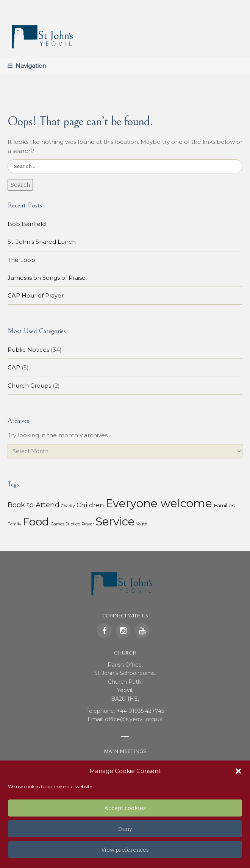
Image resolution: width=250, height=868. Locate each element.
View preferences (125, 850)
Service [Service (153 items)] (115, 521)
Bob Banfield (27, 224)
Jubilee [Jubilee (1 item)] (73, 524)
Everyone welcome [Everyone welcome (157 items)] (159, 503)
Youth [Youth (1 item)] (142, 524)
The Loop (21, 260)
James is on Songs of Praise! (47, 278)
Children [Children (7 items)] (90, 505)
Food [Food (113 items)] (36, 522)
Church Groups (29, 386)
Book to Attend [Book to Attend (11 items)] (34, 505)
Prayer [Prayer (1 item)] (88, 524)
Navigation (31, 66)
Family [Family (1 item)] (14, 524)
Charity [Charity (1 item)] (68, 506)
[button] (238, 771)
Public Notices (28, 350)
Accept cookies (125, 808)
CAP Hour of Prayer (36, 295)
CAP (14, 367)
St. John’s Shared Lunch (42, 242)
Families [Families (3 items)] (224, 505)
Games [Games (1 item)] (58, 524)
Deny (125, 829)
